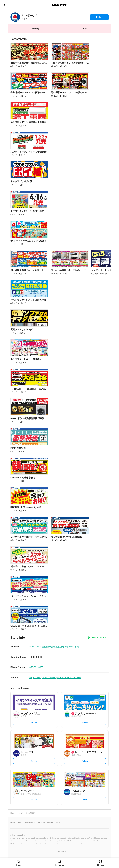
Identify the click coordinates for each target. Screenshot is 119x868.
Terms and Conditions (45, 823)
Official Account (99, 638)
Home (18, 865)
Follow (99, 18)
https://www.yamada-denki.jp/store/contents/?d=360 (55, 677)
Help (20, 823)
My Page (101, 865)
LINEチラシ (60, 5)
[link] (15, 17)
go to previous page (6, 5)
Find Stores (59, 865)
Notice (13, 823)
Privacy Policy (30, 823)
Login (58, 823)
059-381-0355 (36, 667)
